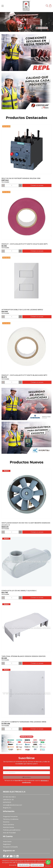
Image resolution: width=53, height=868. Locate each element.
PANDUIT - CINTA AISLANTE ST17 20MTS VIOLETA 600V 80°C (25, 244)
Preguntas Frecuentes (10, 816)
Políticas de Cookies (37, 865)
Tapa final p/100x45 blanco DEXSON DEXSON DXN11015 (23, 656)
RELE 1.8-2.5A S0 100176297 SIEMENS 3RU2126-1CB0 (21, 178)
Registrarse (7, 844)
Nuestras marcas (9, 827)
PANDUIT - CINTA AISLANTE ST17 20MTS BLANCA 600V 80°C (24, 375)
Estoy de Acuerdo (24, 865)
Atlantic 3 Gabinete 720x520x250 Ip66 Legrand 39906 (24, 722)
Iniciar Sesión (7, 842)
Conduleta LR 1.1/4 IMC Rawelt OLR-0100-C (19, 591)
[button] (4, 22)
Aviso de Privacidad (9, 833)
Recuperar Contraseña (10, 847)
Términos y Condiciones (11, 819)
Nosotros (6, 822)
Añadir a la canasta (37, 185)
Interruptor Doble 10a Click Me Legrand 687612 (22, 310)
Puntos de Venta (8, 825)
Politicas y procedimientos (12, 830)
